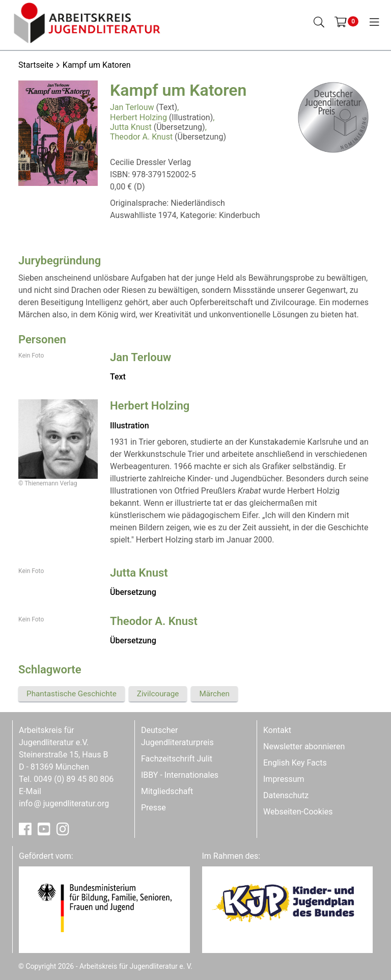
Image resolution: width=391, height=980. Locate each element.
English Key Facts (295, 763)
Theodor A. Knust (141, 137)
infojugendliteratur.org (64, 804)
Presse (153, 808)
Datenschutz (286, 795)
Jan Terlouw (132, 107)
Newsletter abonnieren (304, 746)
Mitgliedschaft (167, 791)
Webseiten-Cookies (298, 812)
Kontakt (277, 730)
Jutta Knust (131, 127)
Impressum (284, 779)
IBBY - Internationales (180, 775)
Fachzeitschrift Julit (177, 759)
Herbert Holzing (138, 117)
